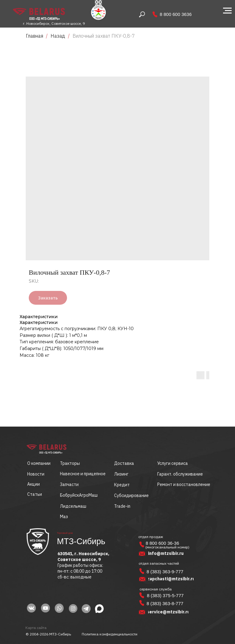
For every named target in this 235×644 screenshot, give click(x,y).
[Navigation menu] (227, 11)
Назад (58, 36)
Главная (34, 36)
